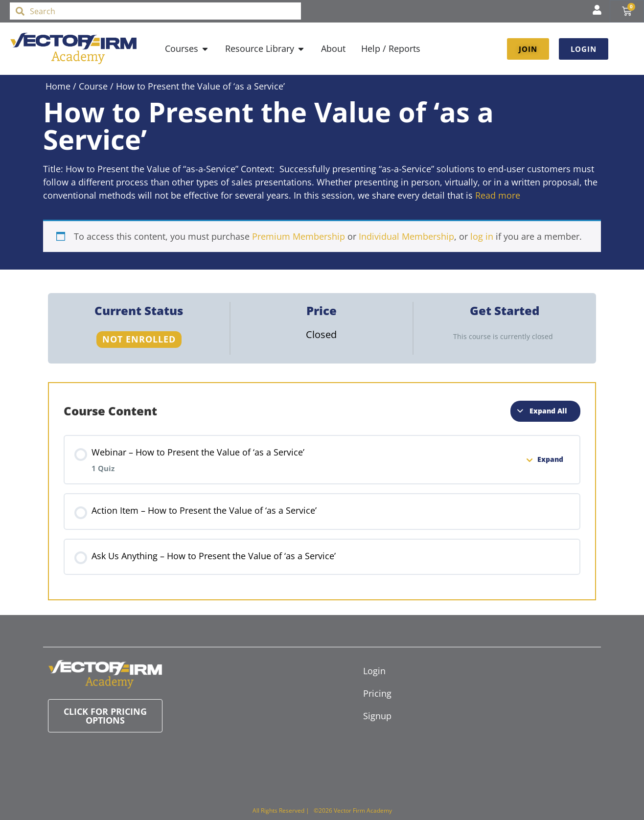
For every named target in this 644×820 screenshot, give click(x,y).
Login (374, 671)
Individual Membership (406, 236)
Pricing (377, 693)
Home (58, 86)
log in (482, 236)
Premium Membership (299, 236)
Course (93, 86)
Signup (377, 716)
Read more (498, 195)
